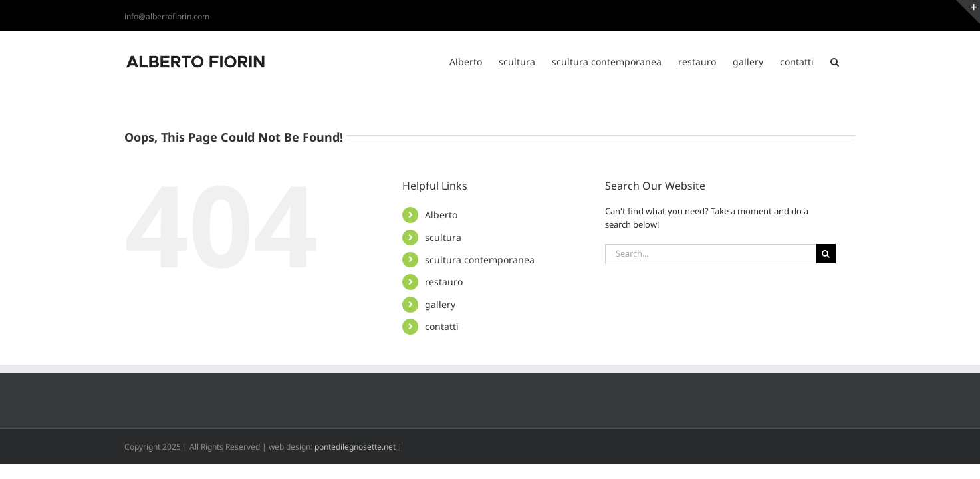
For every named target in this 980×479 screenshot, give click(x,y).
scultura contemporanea (480, 260)
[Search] (826, 254)
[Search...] (711, 254)
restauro (444, 282)
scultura (443, 237)
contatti (442, 326)
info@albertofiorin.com (167, 16)
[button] (851, 61)
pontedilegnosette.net (355, 447)
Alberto (441, 215)
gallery (440, 304)
